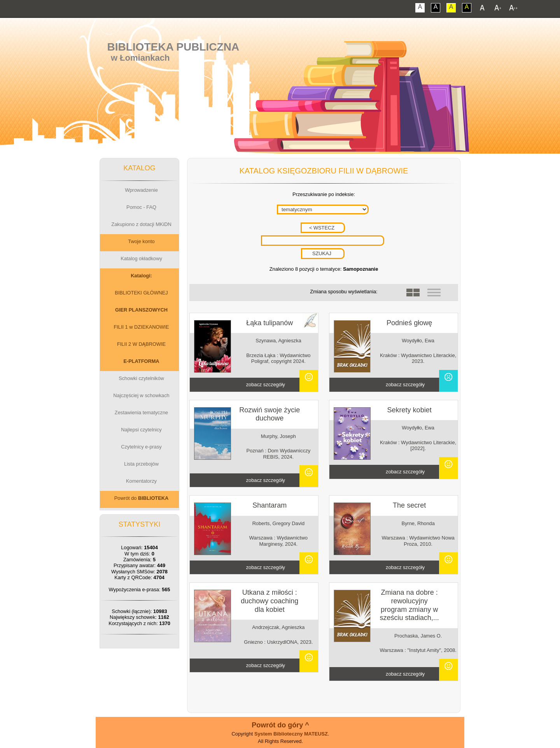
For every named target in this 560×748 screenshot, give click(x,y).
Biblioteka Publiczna (173, 47)
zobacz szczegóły (266, 385)
